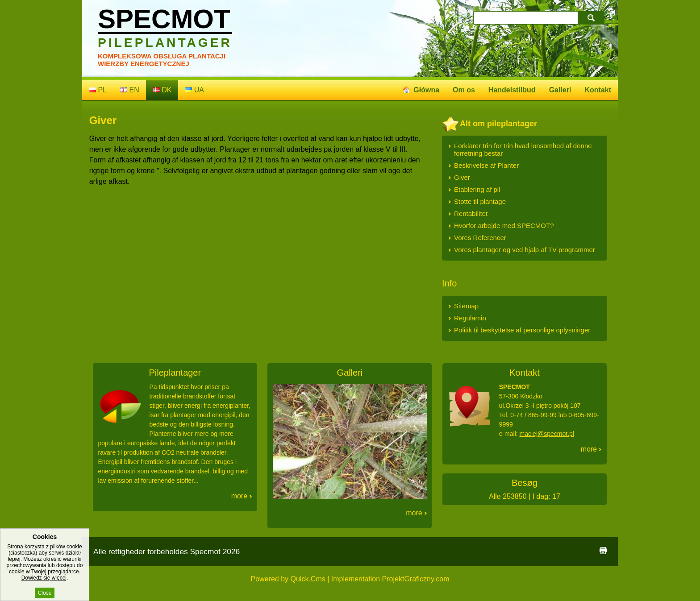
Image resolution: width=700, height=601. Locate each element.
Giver (462, 177)
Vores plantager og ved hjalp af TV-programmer (525, 250)
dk (162, 90)
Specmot (165, 27)
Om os (464, 90)
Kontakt (598, 90)
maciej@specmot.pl (547, 434)
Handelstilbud (512, 90)
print (603, 551)
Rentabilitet (471, 213)
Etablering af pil (477, 189)
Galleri (560, 90)
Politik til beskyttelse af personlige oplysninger (522, 330)
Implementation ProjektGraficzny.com (390, 579)
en (130, 90)
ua (194, 90)
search (592, 18)
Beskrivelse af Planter (486, 165)
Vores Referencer (480, 238)
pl (98, 90)
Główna (426, 90)
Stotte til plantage (480, 201)
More (239, 496)
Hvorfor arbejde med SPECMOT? (504, 226)
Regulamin (470, 318)
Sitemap (466, 306)
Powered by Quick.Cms (288, 579)
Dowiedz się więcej (44, 580)
